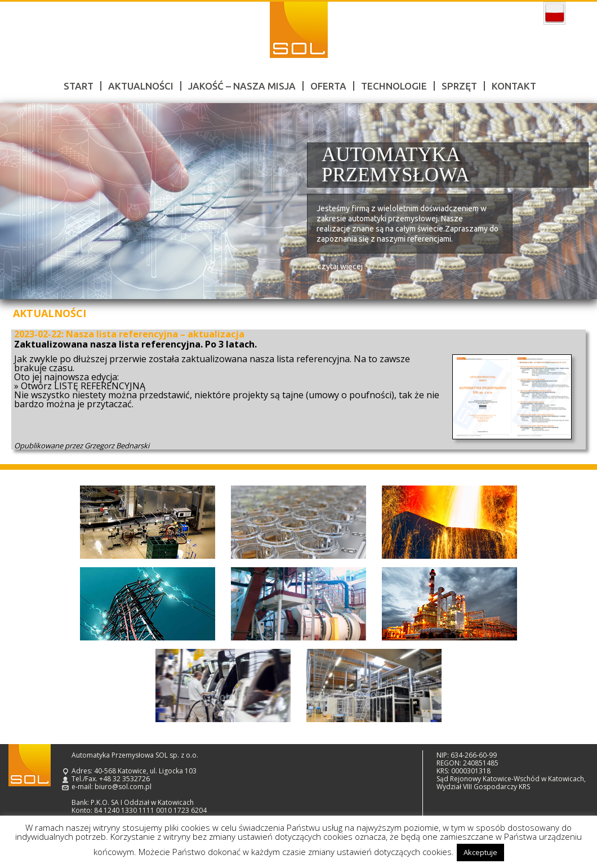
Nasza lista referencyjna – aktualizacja (155, 334)
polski (554, 14)
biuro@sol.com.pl (123, 787)
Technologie (394, 86)
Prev (21, 201)
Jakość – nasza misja (242, 86)
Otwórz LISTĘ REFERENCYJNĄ (83, 386)
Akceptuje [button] (480, 852)
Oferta (328, 86)
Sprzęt (459, 86)
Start (79, 86)
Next (576, 201)
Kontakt (514, 86)
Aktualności (141, 86)
